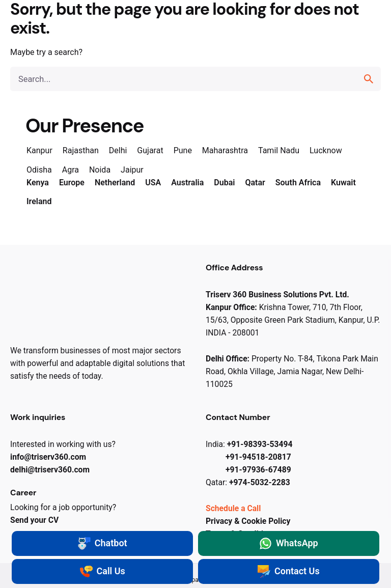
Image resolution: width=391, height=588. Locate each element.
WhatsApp (289, 543)
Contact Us (289, 571)
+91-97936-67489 (258, 470)
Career (23, 493)
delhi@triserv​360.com (50, 470)
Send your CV (34, 520)
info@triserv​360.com (48, 457)
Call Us (103, 571)
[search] (369, 79)
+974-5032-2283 (260, 482)
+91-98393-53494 (260, 444)
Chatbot (103, 543)
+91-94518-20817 (258, 457)
